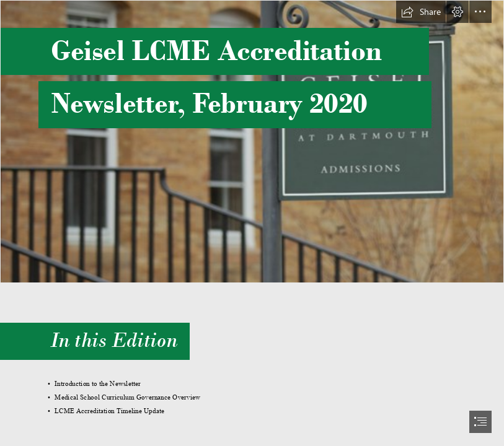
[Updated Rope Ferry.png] (252, 142)
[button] (421, 12)
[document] (252, 223)
